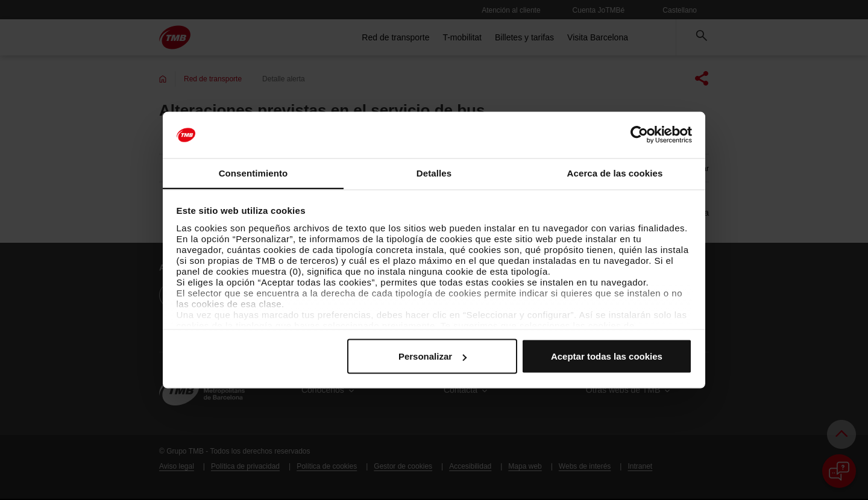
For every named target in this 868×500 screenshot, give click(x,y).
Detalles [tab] (434, 173)
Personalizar (432, 356)
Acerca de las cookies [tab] (615, 173)
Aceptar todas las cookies (607, 356)
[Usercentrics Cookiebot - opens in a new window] (639, 135)
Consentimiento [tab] (253, 173)
